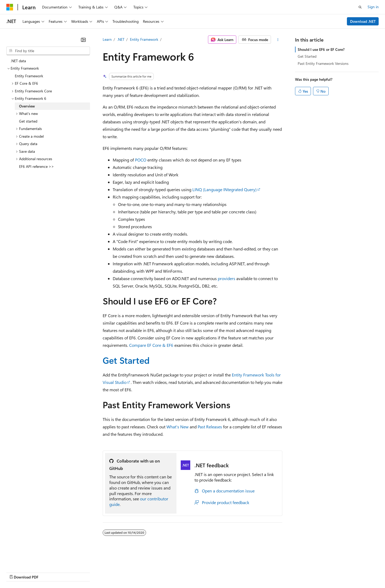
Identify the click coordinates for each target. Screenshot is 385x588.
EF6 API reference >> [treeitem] (37, 166)
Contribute (95, 572)
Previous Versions (48, 572)
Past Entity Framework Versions (323, 63)
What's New (178, 427)
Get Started (126, 360)
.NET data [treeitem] (18, 61)
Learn (107, 39)
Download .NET (363, 21)
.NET (121, 39)
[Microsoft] (10, 7)
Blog (72, 572)
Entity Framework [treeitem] (29, 76)
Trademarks (219, 572)
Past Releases (210, 427)
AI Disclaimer (17, 572)
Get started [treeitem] (28, 121)
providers (227, 278)
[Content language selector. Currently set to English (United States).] (31, 559)
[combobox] (48, 51)
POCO (141, 160)
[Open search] (360, 7)
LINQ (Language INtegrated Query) (225, 189)
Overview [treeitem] (27, 106)
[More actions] (278, 40)
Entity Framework (144, 39)
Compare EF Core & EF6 (151, 345)
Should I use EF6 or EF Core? (321, 49)
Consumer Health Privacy (152, 572)
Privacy (116, 572)
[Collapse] (83, 40)
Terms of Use (193, 572)
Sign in (373, 7)
